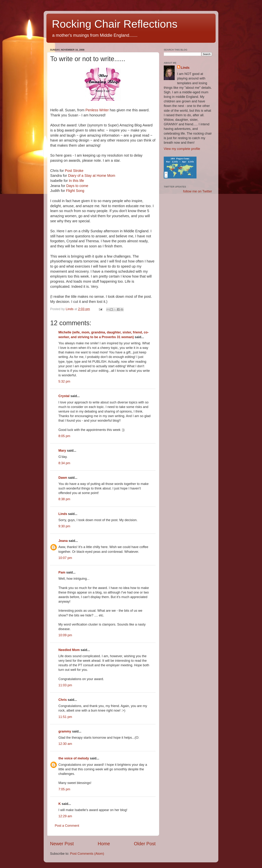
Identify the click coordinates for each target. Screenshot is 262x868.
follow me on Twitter (198, 191)
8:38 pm (64, 499)
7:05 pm (64, 789)
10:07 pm (65, 558)
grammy (65, 731)
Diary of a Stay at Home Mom (92, 176)
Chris (63, 700)
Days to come (77, 186)
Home (104, 844)
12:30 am (65, 744)
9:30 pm (64, 526)
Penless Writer (97, 110)
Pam (62, 572)
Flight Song (75, 191)
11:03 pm (65, 685)
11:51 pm (65, 717)
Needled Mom (69, 650)
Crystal (64, 396)
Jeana (63, 541)
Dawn (63, 478)
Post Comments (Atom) (87, 854)
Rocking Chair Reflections (115, 24)
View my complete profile (182, 149)
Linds (63, 514)
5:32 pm (64, 381)
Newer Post (62, 844)
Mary (62, 451)
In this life (76, 181)
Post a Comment (67, 826)
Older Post (145, 844)
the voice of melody (74, 758)
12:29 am (65, 816)
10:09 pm (65, 635)
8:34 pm (64, 463)
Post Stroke (74, 171)
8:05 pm (64, 436)
